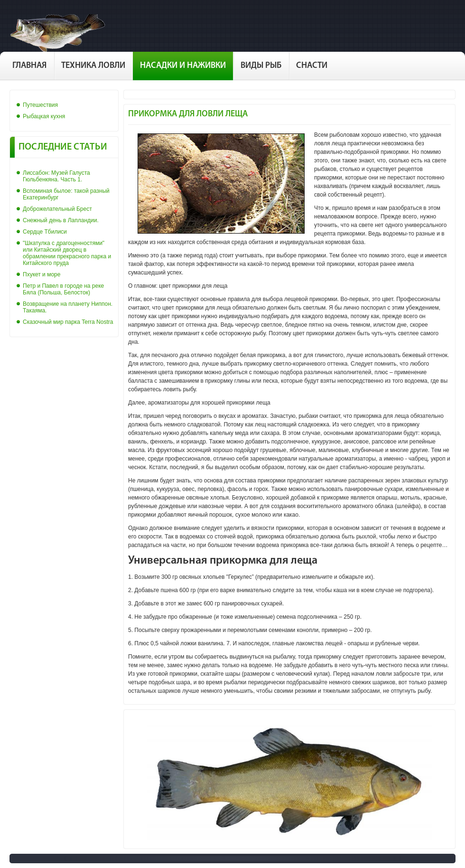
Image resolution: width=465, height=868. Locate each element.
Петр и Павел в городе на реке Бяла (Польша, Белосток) (63, 289)
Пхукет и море (42, 274)
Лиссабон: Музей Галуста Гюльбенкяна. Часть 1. (56, 176)
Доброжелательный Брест (57, 209)
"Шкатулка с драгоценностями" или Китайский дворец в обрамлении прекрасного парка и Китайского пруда (67, 253)
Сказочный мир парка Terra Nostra (68, 322)
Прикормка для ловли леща (188, 114)
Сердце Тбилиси (45, 232)
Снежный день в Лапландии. (61, 220)
